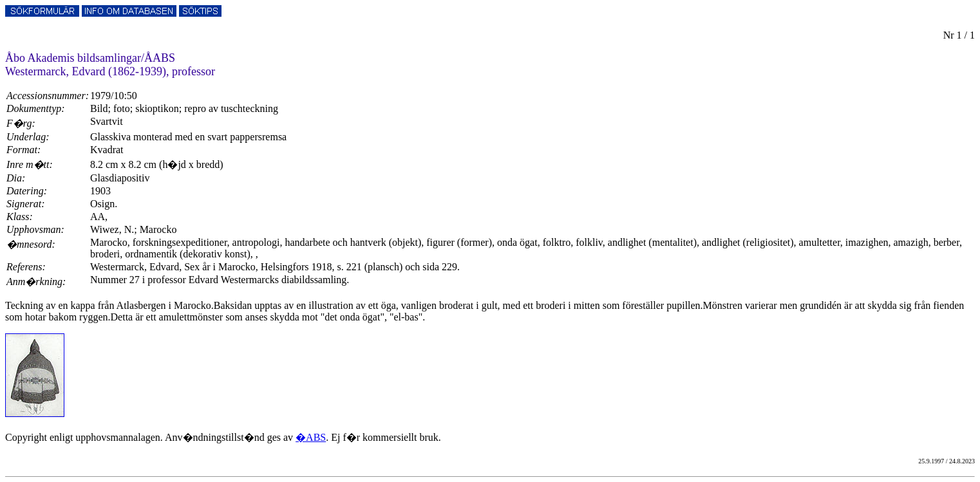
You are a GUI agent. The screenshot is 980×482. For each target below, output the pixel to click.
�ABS (311, 437)
